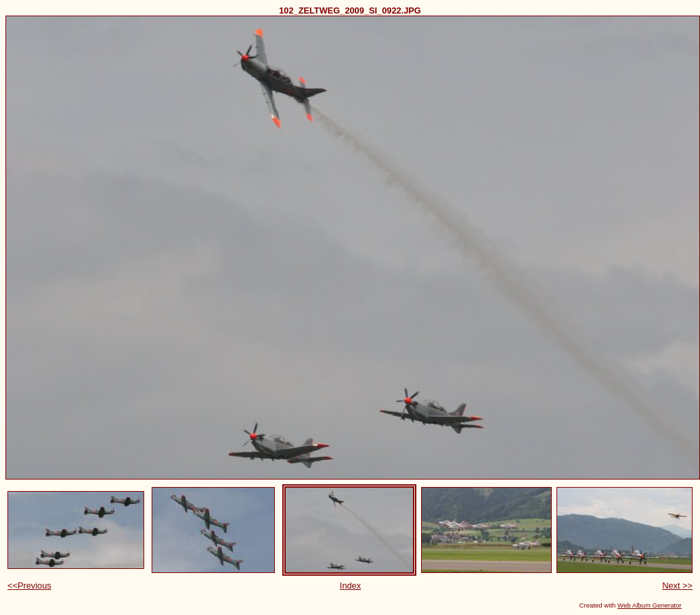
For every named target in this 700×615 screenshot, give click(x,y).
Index (350, 586)
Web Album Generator (650, 605)
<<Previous (29, 586)
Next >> (677, 586)
